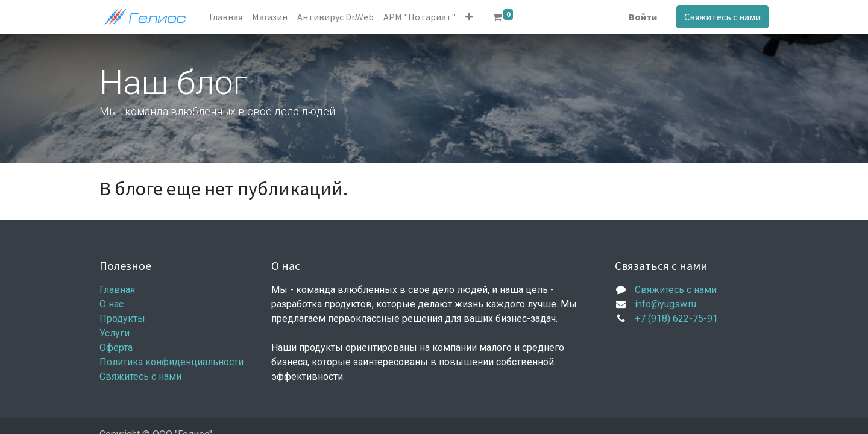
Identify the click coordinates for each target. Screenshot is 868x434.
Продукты (122, 319)
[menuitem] (226, 17)
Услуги (115, 333)
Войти (643, 17)
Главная (117, 290)
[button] (469, 17)
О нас (112, 304)
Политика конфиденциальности (171, 362)
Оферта (116, 348)
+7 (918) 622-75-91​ (676, 319)
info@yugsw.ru (665, 304)
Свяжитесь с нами (722, 17)
